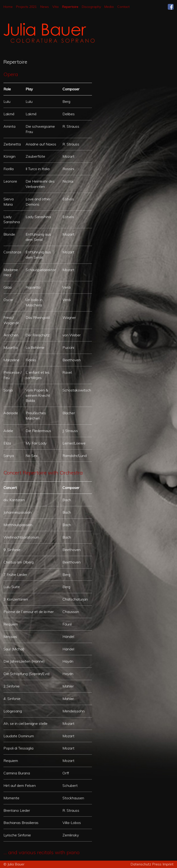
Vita (55, 7)
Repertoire (70, 7)
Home (8, 7)
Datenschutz (141, 864)
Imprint (168, 864)
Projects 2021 (26, 7)
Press (157, 864)
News (45, 7)
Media (109, 7)
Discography (91, 7)
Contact (123, 7)
